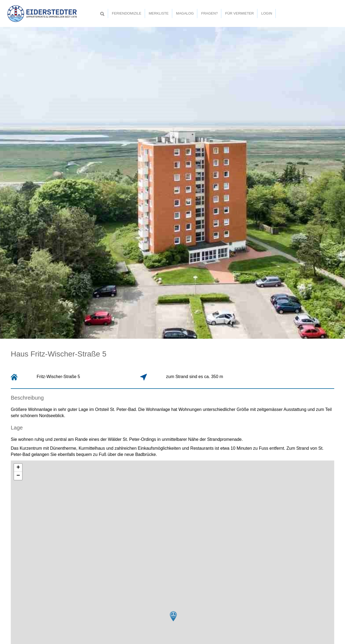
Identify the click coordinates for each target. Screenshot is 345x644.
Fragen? (209, 13)
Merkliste (159, 13)
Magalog (185, 13)
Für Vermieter (239, 13)
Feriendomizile (127, 13)
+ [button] (18, 468)
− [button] (18, 476)
